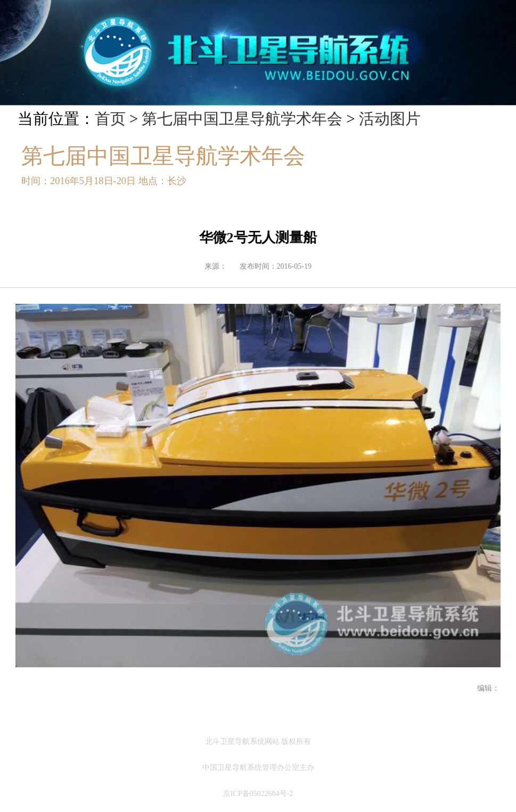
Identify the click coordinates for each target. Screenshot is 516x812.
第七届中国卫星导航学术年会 (242, 119)
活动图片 (390, 119)
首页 (110, 119)
